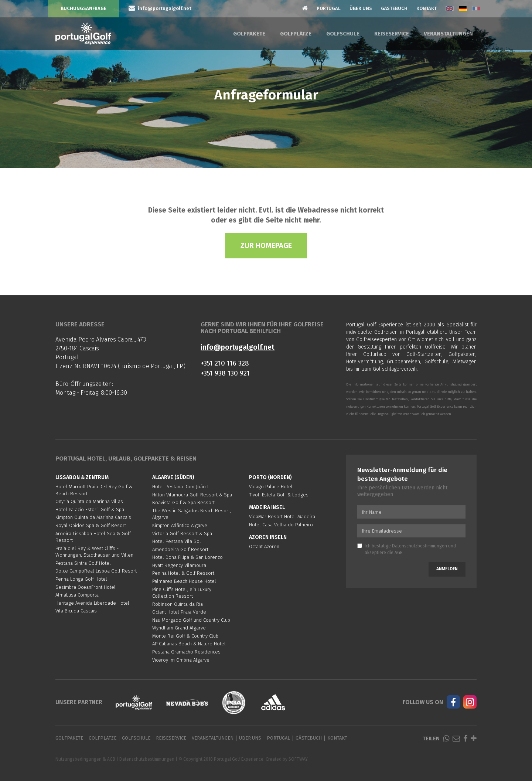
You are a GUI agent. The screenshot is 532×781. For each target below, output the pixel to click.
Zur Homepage (266, 245)
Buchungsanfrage (83, 8)
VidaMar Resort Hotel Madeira (282, 517)
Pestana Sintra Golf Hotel (83, 563)
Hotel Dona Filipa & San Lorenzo (187, 557)
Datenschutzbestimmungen (420, 546)
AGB (399, 553)
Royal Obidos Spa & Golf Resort (91, 525)
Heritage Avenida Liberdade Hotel (92, 603)
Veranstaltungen (448, 34)
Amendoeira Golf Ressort (180, 549)
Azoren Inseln (268, 537)
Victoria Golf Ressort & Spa (182, 534)
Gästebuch (394, 8)
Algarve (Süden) (173, 477)
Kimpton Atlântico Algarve (180, 525)
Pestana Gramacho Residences (186, 652)
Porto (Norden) (270, 477)
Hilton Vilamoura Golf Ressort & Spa (192, 495)
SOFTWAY (298, 759)
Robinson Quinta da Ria (178, 604)
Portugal (329, 8)
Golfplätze (296, 34)
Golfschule (343, 34)
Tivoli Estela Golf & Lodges (279, 495)
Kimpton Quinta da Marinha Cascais (93, 517)
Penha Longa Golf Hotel (81, 579)
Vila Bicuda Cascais (76, 611)
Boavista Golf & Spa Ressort (183, 502)
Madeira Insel (267, 507)
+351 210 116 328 (225, 363)
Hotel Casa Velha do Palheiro (281, 525)
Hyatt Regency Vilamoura (179, 565)
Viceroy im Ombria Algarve (181, 660)
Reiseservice (392, 34)
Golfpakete (249, 34)
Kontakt (427, 8)
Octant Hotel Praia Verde (179, 612)
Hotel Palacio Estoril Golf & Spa (90, 510)
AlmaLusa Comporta (77, 595)
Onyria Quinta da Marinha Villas (89, 501)
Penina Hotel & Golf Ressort (183, 573)
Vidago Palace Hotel (271, 487)
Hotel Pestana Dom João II (181, 487)
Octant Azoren (264, 546)
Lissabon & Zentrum (82, 477)
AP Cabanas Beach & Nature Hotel (189, 644)
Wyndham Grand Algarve (179, 628)
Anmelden (447, 569)
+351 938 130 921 (225, 373)
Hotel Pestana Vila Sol (177, 541)
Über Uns (361, 8)
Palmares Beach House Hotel (184, 581)
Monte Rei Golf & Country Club (185, 636)
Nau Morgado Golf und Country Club (191, 620)
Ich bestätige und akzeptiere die (407, 549)
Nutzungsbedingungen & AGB (85, 759)
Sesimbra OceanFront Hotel (86, 587)
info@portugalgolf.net (238, 347)
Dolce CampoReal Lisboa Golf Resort (96, 571)
